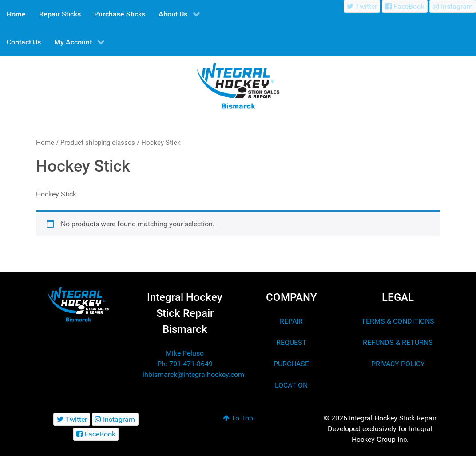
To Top (238, 418)
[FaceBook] (405, 6)
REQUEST (292, 342)
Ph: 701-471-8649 (185, 364)
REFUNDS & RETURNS (398, 342)
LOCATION (291, 385)
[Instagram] (453, 6)
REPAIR (291, 321)
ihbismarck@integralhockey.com (193, 374)
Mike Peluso (185, 353)
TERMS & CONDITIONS (398, 321)
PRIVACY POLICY (398, 364)
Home (45, 143)
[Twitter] (362, 6)
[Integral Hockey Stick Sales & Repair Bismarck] (78, 304)
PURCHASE (291, 364)
